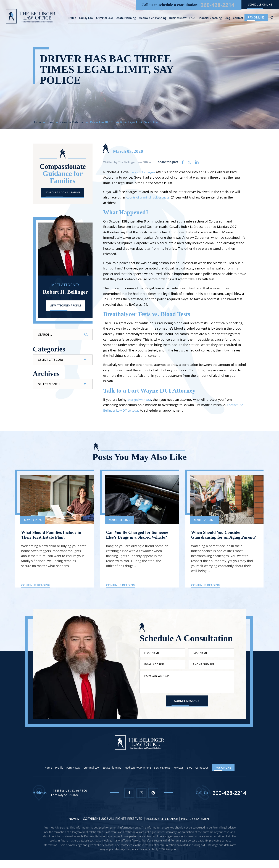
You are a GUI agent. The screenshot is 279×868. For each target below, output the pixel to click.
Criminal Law (104, 18)
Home (42, 775)
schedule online (258, 5)
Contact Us (207, 775)
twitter (189, 162)
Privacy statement (197, 826)
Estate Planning (126, 18)
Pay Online (256, 18)
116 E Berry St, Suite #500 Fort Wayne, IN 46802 (70, 800)
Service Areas (164, 775)
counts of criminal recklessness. (150, 197)
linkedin (197, 162)
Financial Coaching (210, 18)
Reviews (182, 775)
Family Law (86, 18)
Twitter (142, 800)
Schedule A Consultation (63, 193)
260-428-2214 (211, 5)
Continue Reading (37, 591)
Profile (72, 18)
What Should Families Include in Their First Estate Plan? (54, 535)
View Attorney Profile (65, 306)
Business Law (178, 18)
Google (154, 800)
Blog (227, 18)
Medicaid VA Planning (152, 18)
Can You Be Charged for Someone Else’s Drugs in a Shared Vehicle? (132, 538)
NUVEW (72, 826)
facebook (183, 162)
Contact (238, 18)
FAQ (192, 18)
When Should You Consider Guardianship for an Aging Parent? (218, 538)
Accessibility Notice (162, 826)
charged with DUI (140, 399)
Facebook (129, 800)
